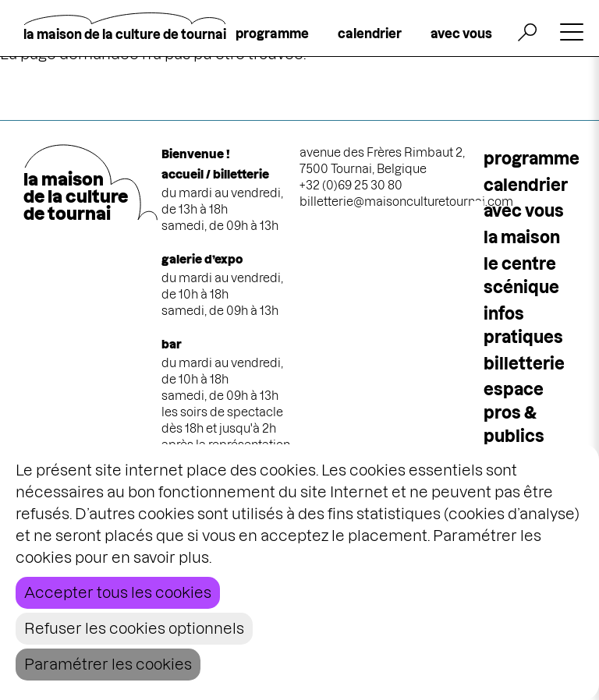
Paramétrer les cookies (108, 665)
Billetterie (524, 364)
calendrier (370, 34)
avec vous (461, 34)
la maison (522, 237)
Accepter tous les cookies (118, 593)
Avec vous (524, 211)
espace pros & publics (514, 413)
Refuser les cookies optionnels (134, 629)
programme (272, 34)
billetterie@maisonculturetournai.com (406, 202)
